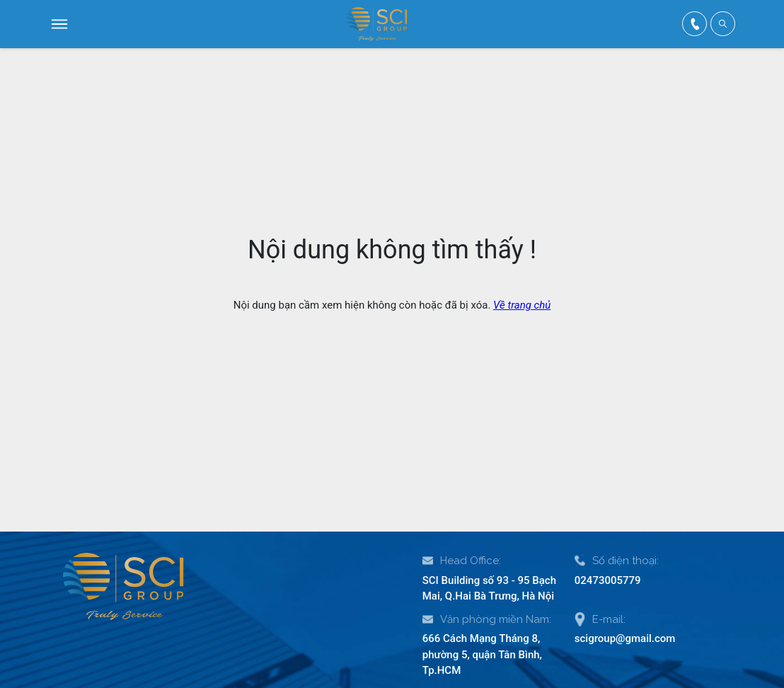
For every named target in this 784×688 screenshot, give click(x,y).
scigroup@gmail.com (625, 638)
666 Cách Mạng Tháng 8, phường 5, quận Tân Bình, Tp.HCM (482, 654)
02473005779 (608, 580)
